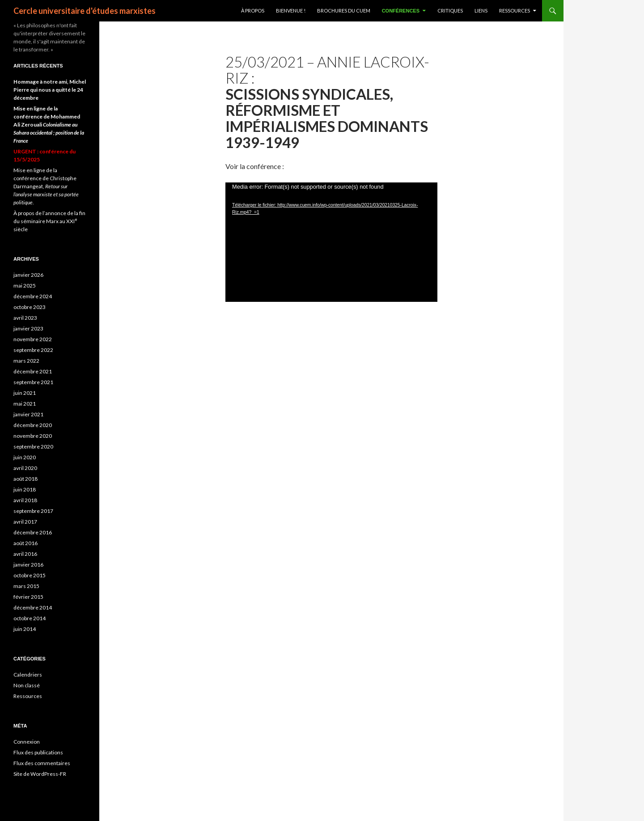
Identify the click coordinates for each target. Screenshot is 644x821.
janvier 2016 (28, 565)
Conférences (401, 11)
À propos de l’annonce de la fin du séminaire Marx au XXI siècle (49, 221)
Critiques (450, 11)
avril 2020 (25, 468)
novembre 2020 (33, 436)
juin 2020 (25, 457)
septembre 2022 (33, 350)
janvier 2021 (28, 414)
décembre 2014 (33, 607)
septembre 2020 (33, 446)
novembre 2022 (33, 339)
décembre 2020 (33, 425)
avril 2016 (25, 554)
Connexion (27, 742)
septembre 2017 (33, 511)
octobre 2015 (30, 575)
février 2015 (28, 597)
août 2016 (25, 543)
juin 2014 (25, 629)
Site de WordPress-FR (40, 774)
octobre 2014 (30, 618)
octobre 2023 (30, 307)
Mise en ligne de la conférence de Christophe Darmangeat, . (46, 186)
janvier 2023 (28, 328)
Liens (481, 11)
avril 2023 (25, 318)
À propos (253, 11)
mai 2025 (25, 286)
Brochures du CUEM (344, 11)
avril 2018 (25, 500)
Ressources (515, 11)
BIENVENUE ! (291, 11)
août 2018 (25, 479)
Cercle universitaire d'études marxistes (85, 11)
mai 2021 (25, 404)
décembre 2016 (33, 532)
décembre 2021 (33, 371)
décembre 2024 (33, 296)
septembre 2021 (33, 382)
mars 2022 (26, 361)
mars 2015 (26, 586)
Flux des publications (38, 752)
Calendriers (28, 675)
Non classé (27, 685)
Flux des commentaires (42, 763)
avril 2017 (25, 522)
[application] (331, 242)
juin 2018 (25, 489)
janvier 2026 (28, 275)
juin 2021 (25, 393)
